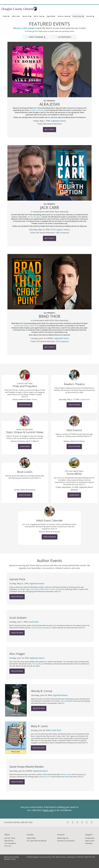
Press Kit (8, 846)
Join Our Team (10, 838)
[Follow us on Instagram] (77, 823)
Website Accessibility (12, 857)
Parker (34, 399)
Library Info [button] (27, 16)
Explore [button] (6, 16)
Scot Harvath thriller (21, 326)
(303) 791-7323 (27, 822)
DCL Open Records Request (37, 841)
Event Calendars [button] (36, 37)
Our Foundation (10, 843)
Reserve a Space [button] (64, 16)
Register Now (25, 405)
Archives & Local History (66, 841)
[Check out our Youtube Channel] (87, 823)
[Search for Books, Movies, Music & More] (71, 9)
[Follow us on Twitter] (73, 823)
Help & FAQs (31, 838)
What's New (16, 16)
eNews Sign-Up (63, 838)
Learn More (25, 446)
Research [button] (90, 16)
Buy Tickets (49, 130)
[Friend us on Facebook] (68, 823)
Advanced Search (91, 12)
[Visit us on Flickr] (92, 823)
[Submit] (94, 9)
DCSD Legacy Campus (60, 230)
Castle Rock (85, 399)
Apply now (48, 810)
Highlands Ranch (58, 121)
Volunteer (89, 843)
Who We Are (9, 841)
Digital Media (51, 16)
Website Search (73, 12)
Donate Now (90, 838)
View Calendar (50, 537)
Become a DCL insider (24, 28)
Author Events (63, 37)
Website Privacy (10, 859)
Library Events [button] (78, 16)
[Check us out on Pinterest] (82, 823)
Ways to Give (90, 841)
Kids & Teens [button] (39, 16)
